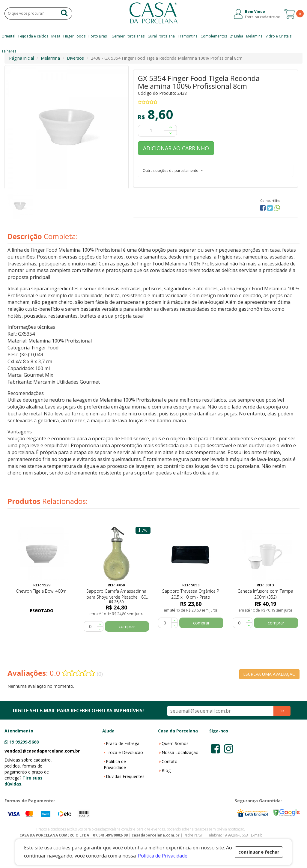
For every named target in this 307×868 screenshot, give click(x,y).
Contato (170, 761)
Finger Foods (74, 36)
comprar (127, 626)
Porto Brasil (98, 36)
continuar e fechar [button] (259, 852)
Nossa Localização (180, 752)
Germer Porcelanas (128, 36)
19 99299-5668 (24, 742)
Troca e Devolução (124, 752)
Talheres (9, 51)
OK (282, 711)
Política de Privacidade (115, 764)
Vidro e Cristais (279, 36)
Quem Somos (175, 743)
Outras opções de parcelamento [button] (173, 171)
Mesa (56, 36)
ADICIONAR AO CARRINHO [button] (176, 148)
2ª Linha (237, 36)
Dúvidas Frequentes (125, 776)
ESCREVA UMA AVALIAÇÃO (269, 674)
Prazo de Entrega (123, 743)
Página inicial (21, 58)
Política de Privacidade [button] (163, 856)
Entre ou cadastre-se (262, 17)
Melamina (254, 36)
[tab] (216, 170)
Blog (166, 770)
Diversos (75, 58)
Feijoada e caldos (33, 36)
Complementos (214, 36)
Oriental (8, 36)
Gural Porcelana (161, 36)
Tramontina (188, 36)
